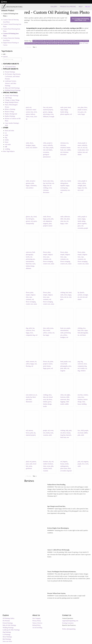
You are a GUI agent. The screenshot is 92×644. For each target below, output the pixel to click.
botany (49, 366)
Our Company (37, 618)
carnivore (29, 330)
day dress (49, 399)
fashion (45, 402)
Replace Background (11, 114)
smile (62, 107)
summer (45, 468)
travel (27, 148)
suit (36, 364)
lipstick (82, 292)
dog (6, 137)
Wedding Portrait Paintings (13, 90)
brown (28, 433)
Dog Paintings (7, 632)
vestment (46, 259)
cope (48, 257)
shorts (31, 143)
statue (53, 264)
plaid (27, 462)
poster (50, 107)
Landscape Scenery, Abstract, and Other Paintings (11, 83)
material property (48, 110)
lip (78, 292)
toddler (69, 150)
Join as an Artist (7, 641)
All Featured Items (10, 67)
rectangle (52, 117)
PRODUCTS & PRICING (68, 7)
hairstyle (69, 435)
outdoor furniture (48, 464)
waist (79, 114)
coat (69, 362)
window (86, 395)
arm (79, 107)
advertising (46, 114)
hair (67, 292)
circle (35, 112)
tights (68, 395)
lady (44, 397)
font (32, 112)
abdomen (29, 268)
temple (45, 255)
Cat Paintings (7, 635)
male (31, 464)
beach (50, 468)
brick (62, 297)
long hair (63, 435)
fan (27, 219)
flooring (28, 366)
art (81, 148)
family (7, 140)
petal (27, 107)
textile (28, 257)
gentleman (29, 468)
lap (44, 183)
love (83, 464)
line (86, 188)
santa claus (50, 181)
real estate (8, 144)
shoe (44, 328)
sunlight (80, 185)
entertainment (30, 261)
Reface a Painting (10, 109)
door (83, 397)
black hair (29, 264)
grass (82, 112)
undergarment (64, 466)
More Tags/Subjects (9, 151)
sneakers (35, 148)
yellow (84, 183)
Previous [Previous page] (29, 47)
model (67, 464)
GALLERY (54, 7)
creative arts (47, 264)
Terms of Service (37, 623)
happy (66, 110)
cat (6, 133)
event (32, 117)
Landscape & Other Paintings (11, 630)
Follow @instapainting (69, 629)
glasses (28, 217)
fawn (31, 333)
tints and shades (48, 150)
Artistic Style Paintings (12, 96)
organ (62, 110)
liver (33, 330)
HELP (81, 7)
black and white (9, 131)
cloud (79, 143)
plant (82, 107)
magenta (46, 224)
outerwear (29, 252)
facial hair (49, 183)
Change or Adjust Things (12, 100)
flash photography (83, 333)
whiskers (83, 371)
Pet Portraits (6, 621)
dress (86, 107)
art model (63, 471)
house (7, 142)
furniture (80, 399)
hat (48, 185)
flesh (69, 468)
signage (50, 112)
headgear (28, 145)
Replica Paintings (10, 116)
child (6, 135)
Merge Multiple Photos (12, 102)
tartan (30, 466)
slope (47, 148)
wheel (28, 117)
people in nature (82, 110)
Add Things (8, 98)
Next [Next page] (35, 47)
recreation (46, 152)
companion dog (30, 335)
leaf (65, 219)
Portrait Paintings (10, 72)
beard (45, 181)
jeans (66, 107)
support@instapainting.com (70, 621)
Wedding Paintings (8, 628)
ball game (31, 219)
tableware (67, 217)
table (62, 219)
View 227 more (84, 43)
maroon (5, 56)
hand (62, 362)
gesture (45, 112)
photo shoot (64, 468)
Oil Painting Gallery (9, 618)
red (30, 107)
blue (44, 330)
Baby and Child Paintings (12, 88)
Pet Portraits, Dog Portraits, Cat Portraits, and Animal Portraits (13, 76)
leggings (63, 402)
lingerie (65, 462)
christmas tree (64, 143)
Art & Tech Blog (37, 628)
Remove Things (9, 112)
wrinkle (82, 368)
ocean (48, 466)
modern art (32, 395)
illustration (29, 402)
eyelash (80, 295)
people (51, 148)
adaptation (49, 221)
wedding (7, 149)
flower (49, 217)
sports (35, 221)
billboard (46, 117)
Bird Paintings (7, 639)
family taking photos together (66, 183)
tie (67, 297)
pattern (28, 114)
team (52, 433)
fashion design (30, 266)
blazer (84, 335)
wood (82, 190)
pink (33, 183)
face (65, 181)
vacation (46, 435)
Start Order (80, 19)
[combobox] (12, 59)
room (79, 397)
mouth (28, 397)
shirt (82, 330)
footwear (63, 397)
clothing (63, 292)
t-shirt (66, 224)
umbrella (50, 145)
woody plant (81, 150)
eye (65, 328)
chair (62, 221)
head (69, 107)
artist (70, 366)
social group (64, 188)
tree (79, 112)
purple (68, 328)
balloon (33, 114)
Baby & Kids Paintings (9, 625)
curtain (50, 333)
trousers (32, 362)
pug (79, 362)
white (45, 143)
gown (50, 402)
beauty (68, 433)
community (33, 185)
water (79, 181)
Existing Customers (68, 623)
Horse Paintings (7, 637)
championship (30, 224)
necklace (31, 188)
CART (88, 7)
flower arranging (48, 261)
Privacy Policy (37, 621)
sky (86, 148)
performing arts (30, 259)
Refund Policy (37, 625)
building (84, 404)
